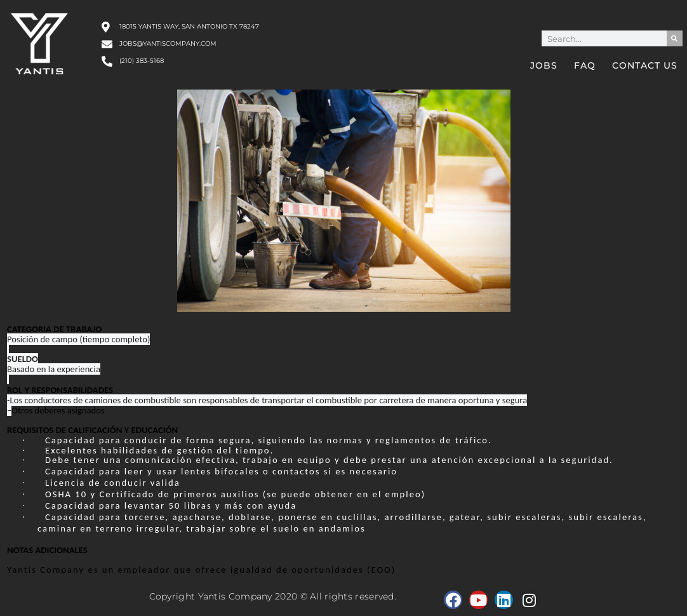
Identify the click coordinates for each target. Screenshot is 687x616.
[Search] (675, 38)
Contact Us (645, 65)
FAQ (585, 65)
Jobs (544, 65)
